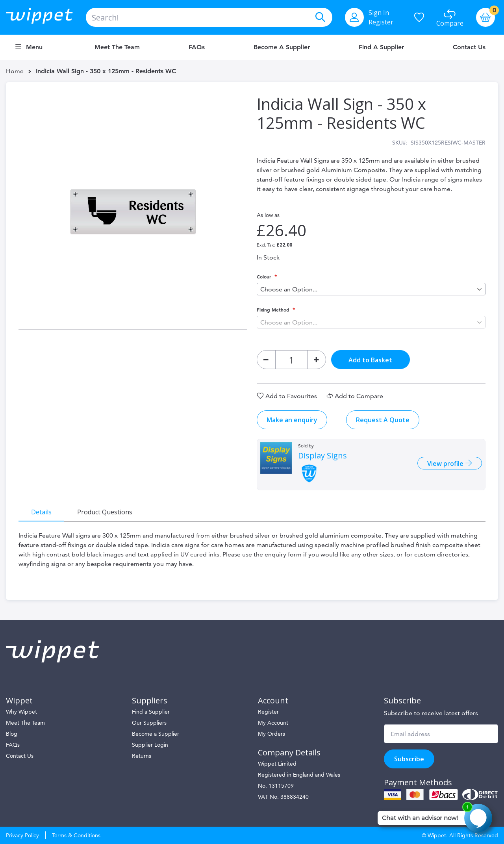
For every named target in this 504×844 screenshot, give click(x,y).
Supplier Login (150, 745)
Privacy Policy (22, 835)
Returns (142, 756)
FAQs (197, 47)
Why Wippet (21, 712)
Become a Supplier (282, 47)
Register (381, 22)
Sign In (379, 13)
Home (15, 71)
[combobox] (209, 17)
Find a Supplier (381, 47)
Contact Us (469, 47)
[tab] (41, 512)
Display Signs (322, 456)
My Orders (271, 734)
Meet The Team (25, 723)
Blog (12, 734)
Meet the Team (117, 47)
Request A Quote (383, 420)
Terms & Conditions (76, 835)
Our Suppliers (149, 723)
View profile (446, 464)
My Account (273, 723)
